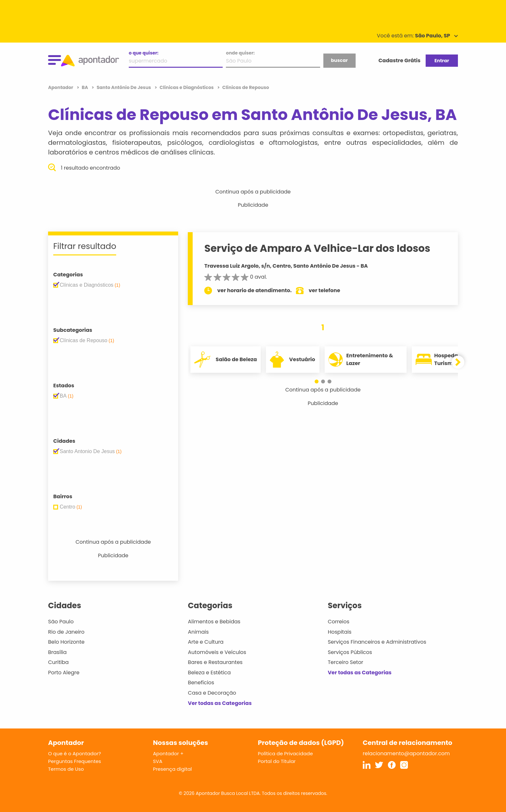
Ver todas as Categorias (220, 703)
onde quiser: (240, 53)
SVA (158, 761)
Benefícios (201, 683)
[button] (317, 381)
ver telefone (325, 290)
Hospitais (340, 632)
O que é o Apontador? (75, 753)
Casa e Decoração (212, 693)
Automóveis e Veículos (217, 652)
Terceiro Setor (346, 662)
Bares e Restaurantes (215, 662)
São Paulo (61, 622)
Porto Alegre (64, 673)
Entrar (442, 61)
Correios (339, 622)
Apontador (61, 87)
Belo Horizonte (66, 642)
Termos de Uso (66, 769)
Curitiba (58, 662)
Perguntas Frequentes (75, 761)
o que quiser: (144, 53)
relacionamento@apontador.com (406, 753)
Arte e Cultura (206, 642)
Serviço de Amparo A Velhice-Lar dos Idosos (317, 248)
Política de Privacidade (285, 753)
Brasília (57, 652)
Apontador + (168, 753)
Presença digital (172, 769)
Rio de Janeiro (66, 632)
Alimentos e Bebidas (214, 622)
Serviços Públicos (350, 652)
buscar (339, 60)
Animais (198, 632)
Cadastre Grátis (400, 60)
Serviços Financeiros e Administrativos (377, 642)
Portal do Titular (277, 761)
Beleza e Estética (209, 673)
